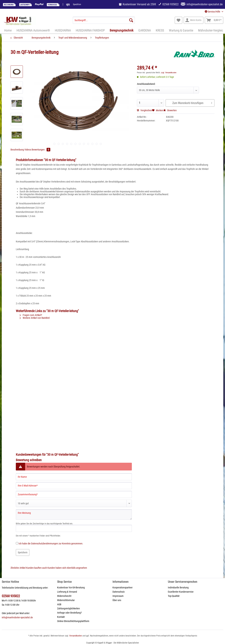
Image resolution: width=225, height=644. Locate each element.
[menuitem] (104, 22)
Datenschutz (119, 592)
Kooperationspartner (123, 588)
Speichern (23, 552)
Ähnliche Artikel (18, 568)
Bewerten (170, 110)
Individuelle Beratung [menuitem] (178, 588)
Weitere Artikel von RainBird (35, 318)
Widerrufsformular (66, 600)
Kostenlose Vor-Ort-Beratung (71, 588)
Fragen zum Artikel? (31, 315)
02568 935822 (11, 596)
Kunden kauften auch (37, 568)
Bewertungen (41, 150)
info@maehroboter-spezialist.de (17, 617)
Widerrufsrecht (64, 596)
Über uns (117, 600)
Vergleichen (144, 110)
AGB (59, 604)
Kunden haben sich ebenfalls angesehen (67, 568)
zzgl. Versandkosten (169, 73)
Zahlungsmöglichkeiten (68, 608)
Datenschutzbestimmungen (45, 544)
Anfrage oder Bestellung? (69, 613)
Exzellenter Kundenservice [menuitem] (181, 592)
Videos (28, 150)
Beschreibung (17, 150)
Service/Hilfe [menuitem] (213, 12)
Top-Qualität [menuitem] (174, 596)
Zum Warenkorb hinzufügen (192, 102)
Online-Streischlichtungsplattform (73, 621)
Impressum (118, 596)
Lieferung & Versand (67, 592)
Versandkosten (76, 636)
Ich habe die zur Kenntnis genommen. (51, 544)
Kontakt (61, 617)
